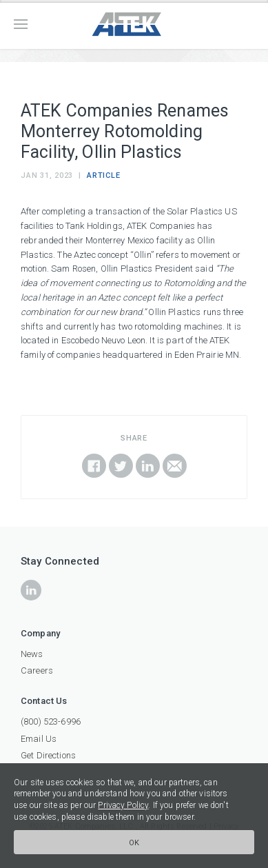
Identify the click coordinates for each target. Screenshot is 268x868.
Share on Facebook (94, 466)
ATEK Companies (134, 24)
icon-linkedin (31, 590)
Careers (37, 670)
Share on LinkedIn (148, 466)
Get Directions (48, 755)
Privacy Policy (123, 805)
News (32, 654)
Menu (21, 24)
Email (175, 466)
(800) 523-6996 (51, 721)
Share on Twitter (121, 466)
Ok (134, 843)
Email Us (39, 739)
